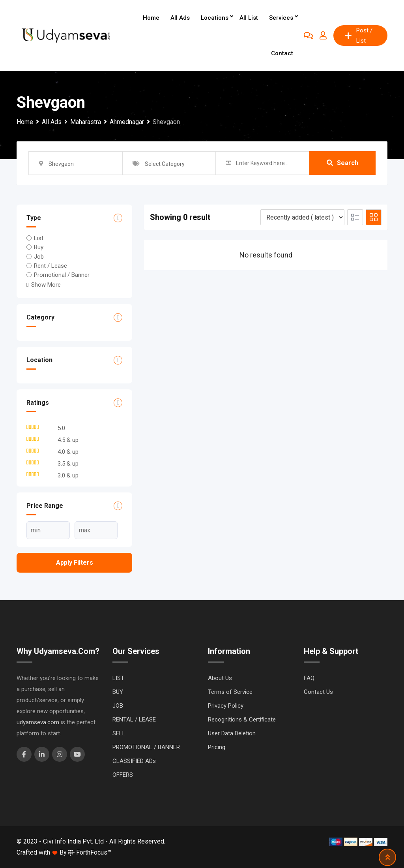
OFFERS (123, 775)
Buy (39, 247)
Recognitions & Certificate (242, 720)
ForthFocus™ (90, 852)
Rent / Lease (50, 266)
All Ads (180, 18)
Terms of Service (230, 692)
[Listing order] (302, 217)
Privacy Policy (226, 706)
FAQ (309, 678)
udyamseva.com (38, 722)
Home (151, 18)
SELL (119, 733)
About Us (220, 678)
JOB (118, 706)
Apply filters (75, 563)
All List (249, 18)
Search (342, 163)
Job (39, 256)
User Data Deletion (232, 733)
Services (281, 18)
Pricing (217, 747)
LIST (118, 678)
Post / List (359, 36)
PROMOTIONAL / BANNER (146, 747)
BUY (118, 692)
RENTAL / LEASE (134, 720)
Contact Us (318, 692)
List (39, 238)
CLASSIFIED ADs (134, 761)
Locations (215, 18)
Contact (282, 53)
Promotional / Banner (62, 275)
